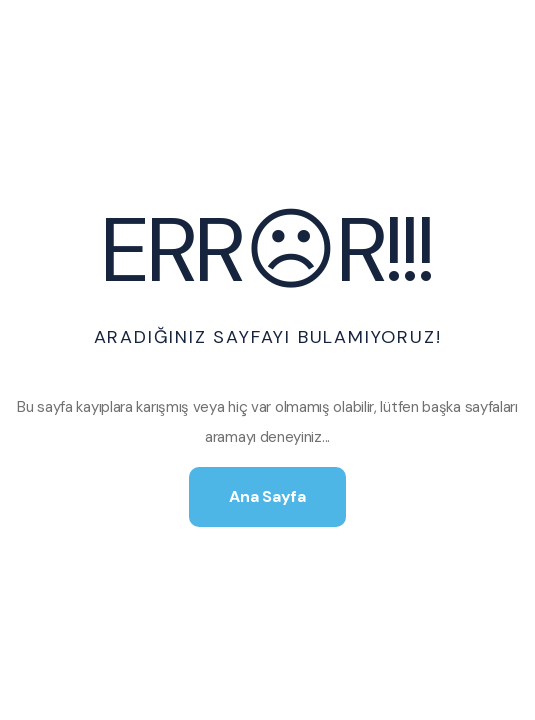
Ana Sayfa (267, 496)
